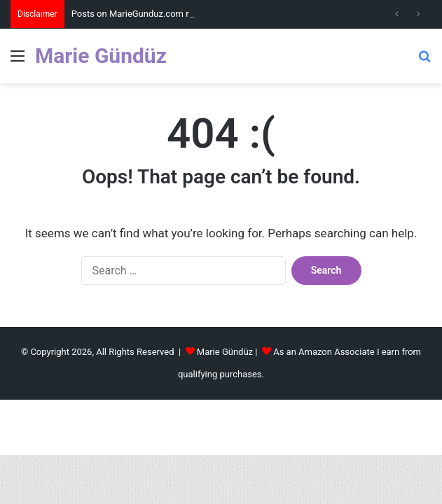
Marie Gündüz (225, 352)
